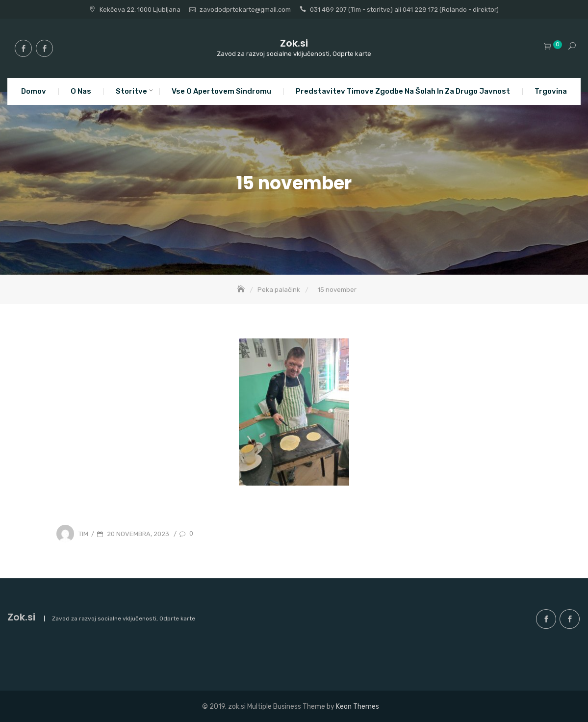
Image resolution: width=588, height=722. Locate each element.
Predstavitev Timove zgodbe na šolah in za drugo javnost (403, 91)
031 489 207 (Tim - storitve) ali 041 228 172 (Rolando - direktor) (404, 10)
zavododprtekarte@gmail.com (245, 10)
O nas (81, 91)
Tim (83, 534)
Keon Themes (358, 707)
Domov (34, 91)
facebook (23, 48)
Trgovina (551, 91)
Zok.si (294, 43)
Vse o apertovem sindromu (221, 91)
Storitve (131, 91)
